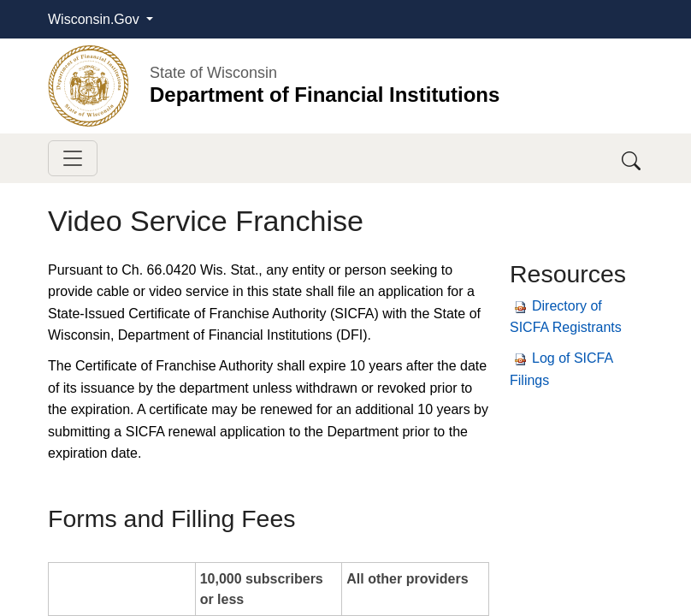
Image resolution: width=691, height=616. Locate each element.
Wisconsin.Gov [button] (95, 19)
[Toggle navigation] (73, 158)
